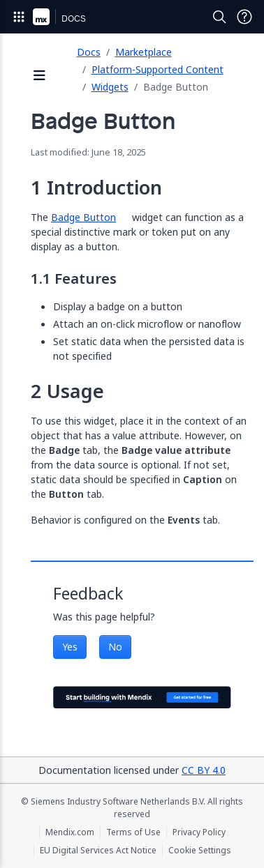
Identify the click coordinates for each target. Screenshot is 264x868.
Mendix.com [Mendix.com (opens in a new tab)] (70, 832)
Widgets (110, 87)
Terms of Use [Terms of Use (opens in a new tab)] (133, 832)
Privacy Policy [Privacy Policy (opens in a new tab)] (199, 832)
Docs (89, 52)
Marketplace (144, 52)
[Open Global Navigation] (19, 17)
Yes (70, 647)
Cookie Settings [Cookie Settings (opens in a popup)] (200, 851)
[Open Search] (219, 17)
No (115, 647)
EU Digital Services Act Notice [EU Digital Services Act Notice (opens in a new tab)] (98, 851)
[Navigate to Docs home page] (74, 17)
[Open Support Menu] (244, 17)
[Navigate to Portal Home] (41, 17)
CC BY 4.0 (204, 770)
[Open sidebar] (40, 76)
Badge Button (83, 217)
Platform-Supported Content (157, 69)
